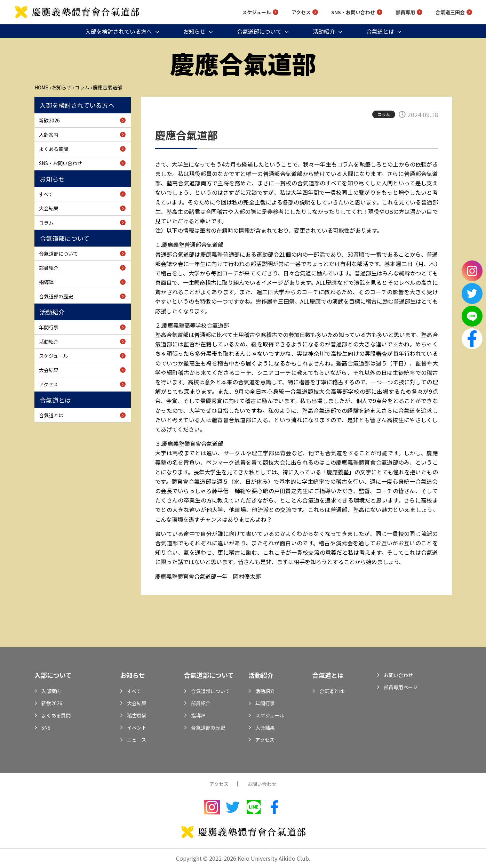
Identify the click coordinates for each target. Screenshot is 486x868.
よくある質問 (54, 149)
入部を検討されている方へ (119, 31)
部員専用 (405, 12)
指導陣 (46, 282)
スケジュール (257, 12)
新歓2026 (49, 120)
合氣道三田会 (450, 12)
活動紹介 (324, 31)
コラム (82, 87)
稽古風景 (137, 715)
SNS (46, 728)
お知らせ (194, 31)
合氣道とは (380, 31)
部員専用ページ (401, 687)
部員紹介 (49, 268)
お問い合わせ (398, 675)
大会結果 (49, 208)
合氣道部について (259, 31)
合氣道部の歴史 (56, 296)
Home (41, 87)
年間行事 (49, 327)
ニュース (137, 740)
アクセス (301, 12)
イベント (137, 728)
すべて (46, 194)
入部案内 (49, 135)
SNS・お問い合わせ (353, 12)
